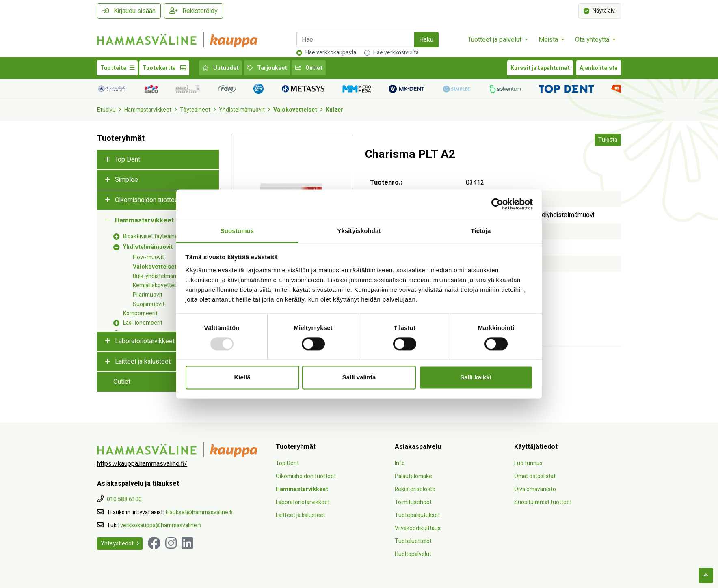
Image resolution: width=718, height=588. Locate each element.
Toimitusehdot (413, 502)
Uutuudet (221, 68)
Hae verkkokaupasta (331, 53)
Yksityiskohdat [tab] (359, 231)
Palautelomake (413, 476)
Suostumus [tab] (237, 231)
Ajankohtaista (599, 68)
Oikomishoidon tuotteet (148, 200)
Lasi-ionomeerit (143, 323)
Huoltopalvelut (413, 554)
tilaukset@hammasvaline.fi (199, 512)
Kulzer (334, 110)
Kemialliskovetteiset (158, 285)
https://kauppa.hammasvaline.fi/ (142, 464)
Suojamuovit (149, 304)
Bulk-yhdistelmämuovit (162, 276)
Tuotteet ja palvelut (495, 40)
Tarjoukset (267, 68)
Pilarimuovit (148, 295)
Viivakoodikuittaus (418, 528)
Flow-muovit (148, 257)
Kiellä (242, 378)
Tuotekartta (164, 68)
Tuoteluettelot (413, 541)
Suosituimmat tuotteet (543, 502)
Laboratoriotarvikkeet (145, 341)
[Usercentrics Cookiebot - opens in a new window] (497, 204)
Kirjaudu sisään (129, 11)
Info (400, 463)
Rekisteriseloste (415, 489)
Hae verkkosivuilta (396, 53)
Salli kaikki (476, 378)
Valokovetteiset (295, 110)
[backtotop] (706, 575)
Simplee (127, 180)
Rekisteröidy (194, 11)
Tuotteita (117, 68)
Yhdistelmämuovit (242, 110)
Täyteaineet (195, 110)
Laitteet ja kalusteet (143, 362)
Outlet (309, 68)
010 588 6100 (124, 499)
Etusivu (106, 110)
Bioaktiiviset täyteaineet (153, 236)
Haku (426, 40)
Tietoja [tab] (481, 231)
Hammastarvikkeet (148, 110)
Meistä (549, 40)
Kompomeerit (140, 313)
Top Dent (128, 159)
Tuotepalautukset (417, 515)
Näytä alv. (604, 10)
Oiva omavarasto (535, 489)
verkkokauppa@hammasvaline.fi (161, 525)
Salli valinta (359, 378)
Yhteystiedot (120, 544)
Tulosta (608, 140)
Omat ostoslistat (535, 476)
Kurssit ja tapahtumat (540, 68)
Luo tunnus (528, 463)
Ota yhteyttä (593, 40)
